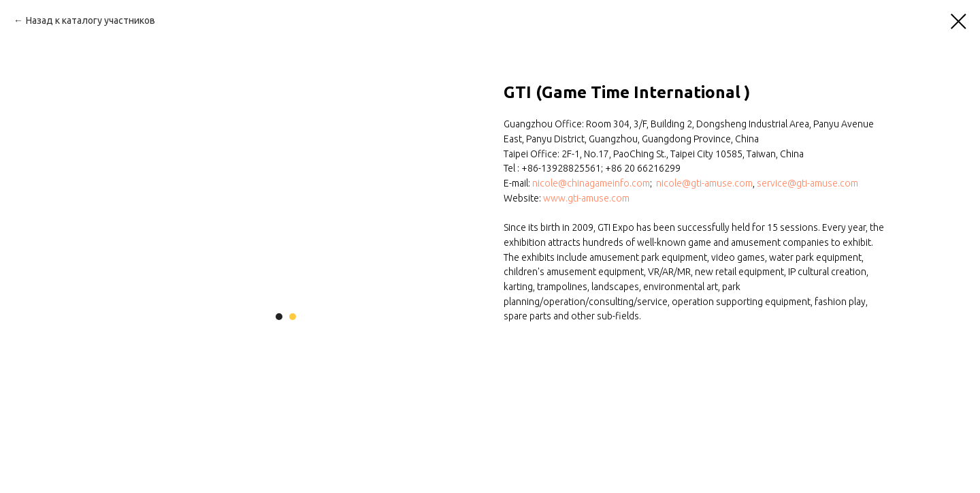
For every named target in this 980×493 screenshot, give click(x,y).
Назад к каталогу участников (91, 20)
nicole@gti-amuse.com (704, 183)
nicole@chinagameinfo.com (591, 183)
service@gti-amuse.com (807, 183)
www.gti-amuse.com (586, 198)
